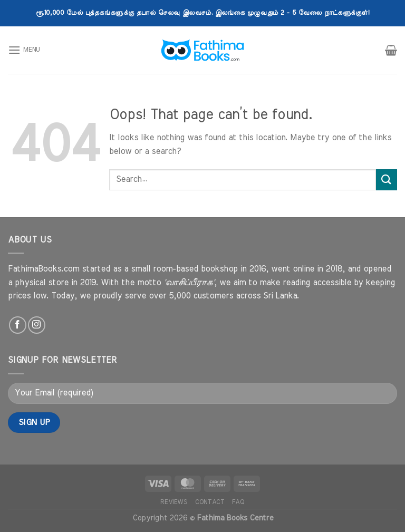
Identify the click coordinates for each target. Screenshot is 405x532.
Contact (210, 502)
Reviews (174, 502)
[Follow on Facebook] (18, 325)
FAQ (238, 502)
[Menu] (24, 50)
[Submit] (387, 180)
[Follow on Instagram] (37, 325)
